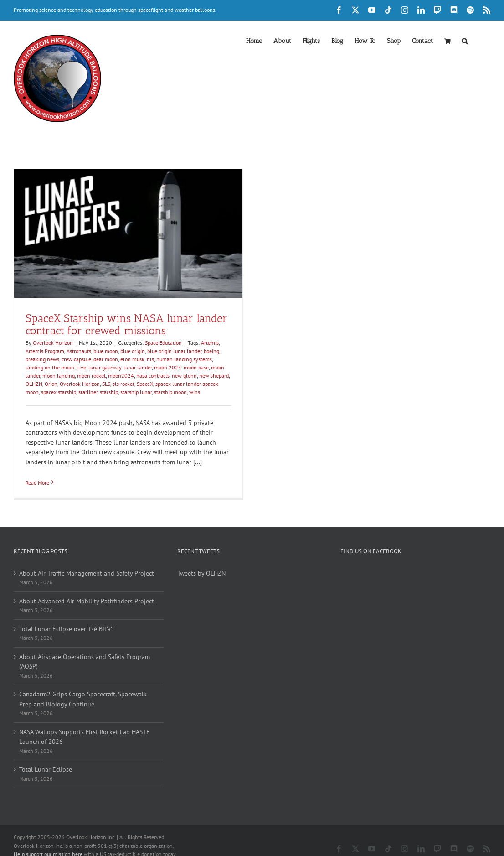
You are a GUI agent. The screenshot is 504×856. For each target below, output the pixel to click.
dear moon (106, 359)
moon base (196, 367)
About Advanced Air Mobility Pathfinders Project (87, 601)
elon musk (132, 359)
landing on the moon (50, 367)
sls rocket (123, 384)
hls (150, 359)
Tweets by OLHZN (201, 573)
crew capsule (76, 359)
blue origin (133, 351)
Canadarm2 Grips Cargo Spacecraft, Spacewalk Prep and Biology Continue (83, 699)
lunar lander (138, 367)
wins (195, 392)
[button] (465, 40)
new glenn (184, 376)
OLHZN (34, 384)
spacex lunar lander (178, 384)
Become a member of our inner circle (62, 844)
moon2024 (121, 376)
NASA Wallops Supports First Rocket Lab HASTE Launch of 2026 (85, 737)
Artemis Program (45, 351)
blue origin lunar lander (174, 351)
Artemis (210, 343)
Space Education (163, 343)
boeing (211, 351)
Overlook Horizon (53, 343)
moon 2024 (168, 367)
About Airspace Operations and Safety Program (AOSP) (85, 662)
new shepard (214, 376)
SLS (106, 384)
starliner (88, 392)
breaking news (42, 359)
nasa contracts (153, 376)
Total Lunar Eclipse (46, 769)
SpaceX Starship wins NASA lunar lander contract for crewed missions (126, 324)
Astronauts (79, 351)
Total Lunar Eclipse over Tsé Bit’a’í (67, 629)
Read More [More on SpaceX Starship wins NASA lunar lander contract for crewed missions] (37, 483)
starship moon (170, 392)
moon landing (59, 376)
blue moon (106, 351)
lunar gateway (105, 367)
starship (109, 392)
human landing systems (184, 359)
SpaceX (145, 384)
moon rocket (91, 376)
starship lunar (136, 392)
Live (81, 367)
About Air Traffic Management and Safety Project (87, 573)
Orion (51, 384)
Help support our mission (48, 836)
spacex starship (59, 392)
